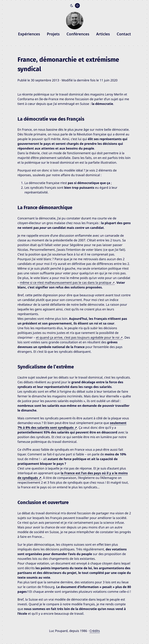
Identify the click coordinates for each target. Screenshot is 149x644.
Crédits (95, 631)
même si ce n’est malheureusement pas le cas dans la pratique (67, 283)
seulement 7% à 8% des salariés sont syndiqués (72, 425)
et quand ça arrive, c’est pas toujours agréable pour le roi (79, 337)
